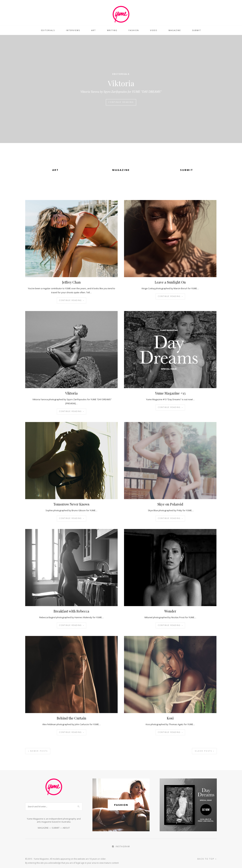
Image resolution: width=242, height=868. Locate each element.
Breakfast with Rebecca (71, 611)
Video (154, 30)
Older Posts (205, 751)
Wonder (170, 611)
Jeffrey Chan (71, 282)
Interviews (73, 30)
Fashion (134, 30)
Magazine (175, 30)
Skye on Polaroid (170, 504)
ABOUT (66, 828)
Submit (197, 30)
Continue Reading (121, 102)
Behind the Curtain (72, 718)
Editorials (48, 30)
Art (94, 30)
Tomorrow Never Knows (71, 504)
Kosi (170, 718)
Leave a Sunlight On (170, 282)
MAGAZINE (43, 828)
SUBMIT (56, 828)
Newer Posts (38, 751)
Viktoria (121, 83)
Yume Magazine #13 (170, 393)
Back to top (207, 859)
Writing (112, 30)
